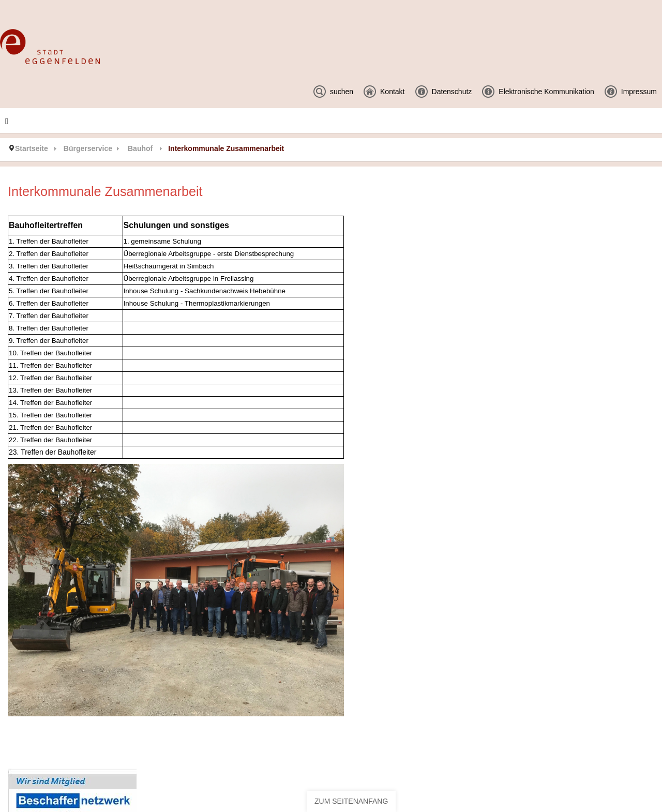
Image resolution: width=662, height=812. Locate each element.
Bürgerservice (88, 148)
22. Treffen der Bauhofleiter (50, 440)
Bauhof (140, 148)
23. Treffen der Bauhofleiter (52, 452)
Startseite (32, 148)
